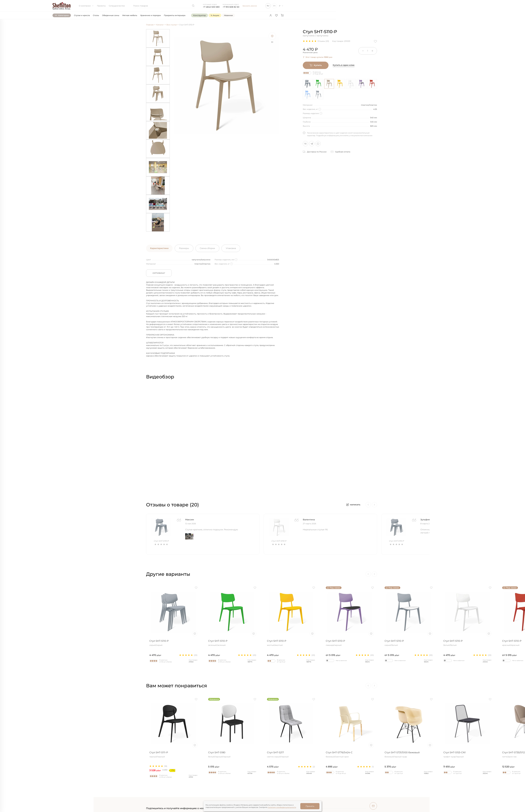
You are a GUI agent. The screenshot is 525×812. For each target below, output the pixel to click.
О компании (86, 6)
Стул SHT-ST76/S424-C (350, 755)
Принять (310, 806)
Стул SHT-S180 (232, 755)
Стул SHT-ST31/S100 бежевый (409, 755)
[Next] (374, 505)
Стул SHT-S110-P (56, 643)
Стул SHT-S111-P (173, 755)
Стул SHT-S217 (291, 755)
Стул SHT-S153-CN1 (467, 755)
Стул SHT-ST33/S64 (115, 755)
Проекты (101, 6)
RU (268, 6)
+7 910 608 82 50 (231, 7)
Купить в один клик (344, 65)
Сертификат (159, 273)
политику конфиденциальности (282, 807)
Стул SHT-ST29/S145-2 (56, 755)
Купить (316, 65)
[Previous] (368, 505)
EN (274, 6)
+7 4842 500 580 (211, 7)
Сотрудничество (117, 6)
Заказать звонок (250, 6)
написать (353, 505)
